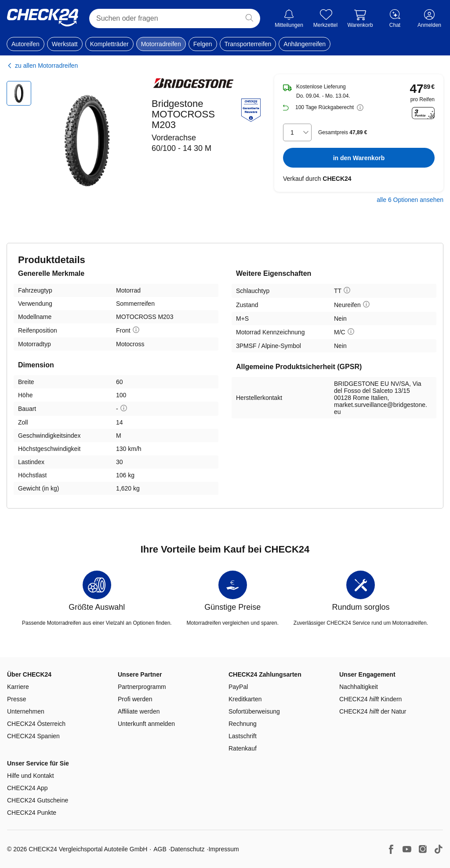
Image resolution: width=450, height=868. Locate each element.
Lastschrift (243, 736)
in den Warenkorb (359, 158)
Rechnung (243, 724)
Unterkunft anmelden (146, 724)
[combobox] (297, 132)
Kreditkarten (245, 699)
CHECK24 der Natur (373, 711)
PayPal (238, 687)
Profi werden (135, 699)
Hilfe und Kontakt (31, 776)
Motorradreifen (161, 44)
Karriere (18, 687)
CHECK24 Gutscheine (38, 800)
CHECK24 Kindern (370, 699)
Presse (17, 699)
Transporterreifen (248, 44)
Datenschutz (188, 849)
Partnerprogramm (142, 687)
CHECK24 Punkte (32, 813)
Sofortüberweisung (254, 711)
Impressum (223, 849)
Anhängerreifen (305, 44)
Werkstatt (65, 44)
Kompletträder (109, 44)
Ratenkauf (243, 748)
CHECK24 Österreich (36, 724)
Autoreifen (25, 44)
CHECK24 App (27, 788)
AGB (160, 849)
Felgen (203, 44)
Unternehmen (26, 711)
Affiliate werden (139, 711)
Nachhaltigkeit (359, 687)
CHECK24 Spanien (33, 736)
